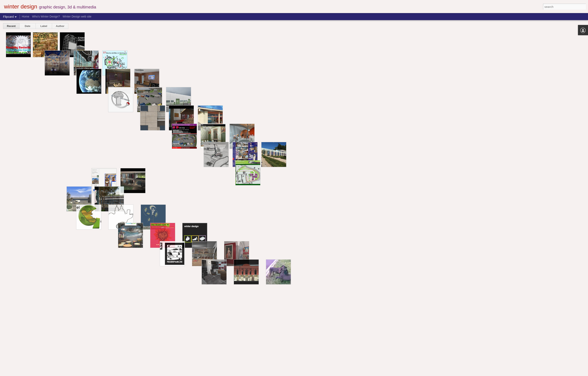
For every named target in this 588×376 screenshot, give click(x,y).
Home (25, 16)
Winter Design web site (77, 16)
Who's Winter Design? (46, 16)
